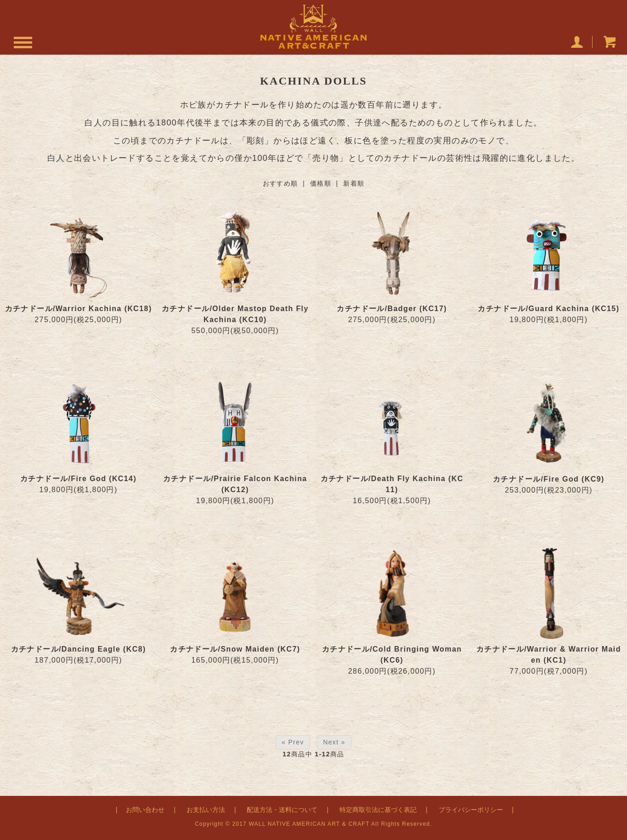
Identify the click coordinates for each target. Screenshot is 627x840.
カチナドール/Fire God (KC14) (78, 479)
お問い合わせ (145, 810)
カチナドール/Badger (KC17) (392, 309)
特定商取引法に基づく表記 (378, 810)
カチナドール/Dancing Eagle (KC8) (79, 649)
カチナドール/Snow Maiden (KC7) (235, 649)
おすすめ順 (280, 183)
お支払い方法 (206, 810)
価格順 (321, 183)
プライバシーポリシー (471, 810)
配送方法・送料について (282, 810)
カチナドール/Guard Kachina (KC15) (548, 309)
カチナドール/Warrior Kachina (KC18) (79, 309)
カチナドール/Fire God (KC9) (549, 479)
